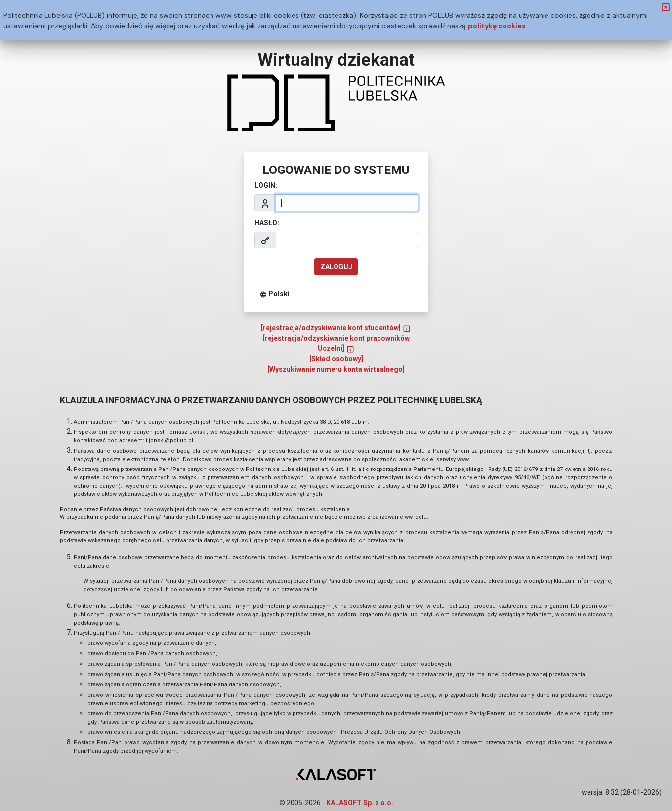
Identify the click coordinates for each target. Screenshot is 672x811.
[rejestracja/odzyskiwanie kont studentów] (336, 328)
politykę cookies (497, 26)
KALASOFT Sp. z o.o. (360, 803)
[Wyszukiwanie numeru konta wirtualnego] (336, 369)
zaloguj (336, 267)
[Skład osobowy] (336, 359)
